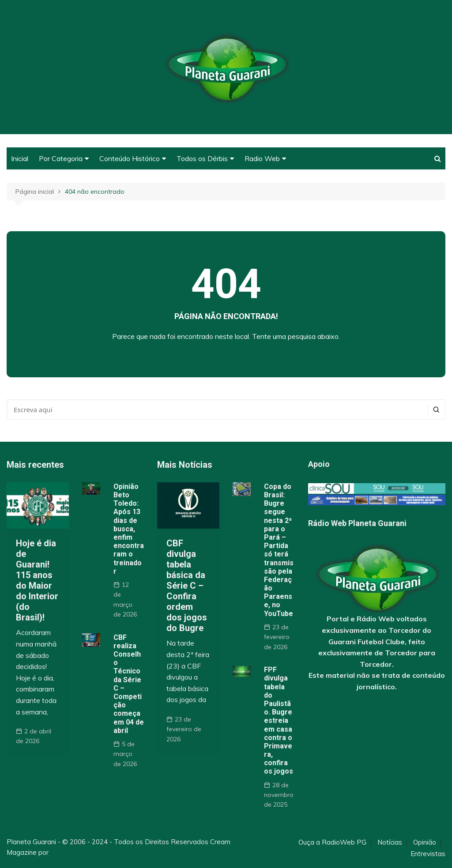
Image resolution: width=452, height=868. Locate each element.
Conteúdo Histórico (130, 158)
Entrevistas (428, 854)
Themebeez (69, 852)
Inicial (20, 158)
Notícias (390, 842)
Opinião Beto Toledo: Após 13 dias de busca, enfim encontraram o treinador (129, 529)
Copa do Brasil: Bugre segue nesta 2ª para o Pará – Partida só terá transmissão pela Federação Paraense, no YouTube (279, 550)
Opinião (425, 842)
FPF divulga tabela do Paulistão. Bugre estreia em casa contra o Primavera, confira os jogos (279, 720)
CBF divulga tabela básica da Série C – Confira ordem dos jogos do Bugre (187, 586)
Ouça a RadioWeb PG (332, 842)
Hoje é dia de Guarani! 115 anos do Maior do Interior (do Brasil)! (37, 580)
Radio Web (262, 158)
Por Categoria (61, 158)
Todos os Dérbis (202, 158)
